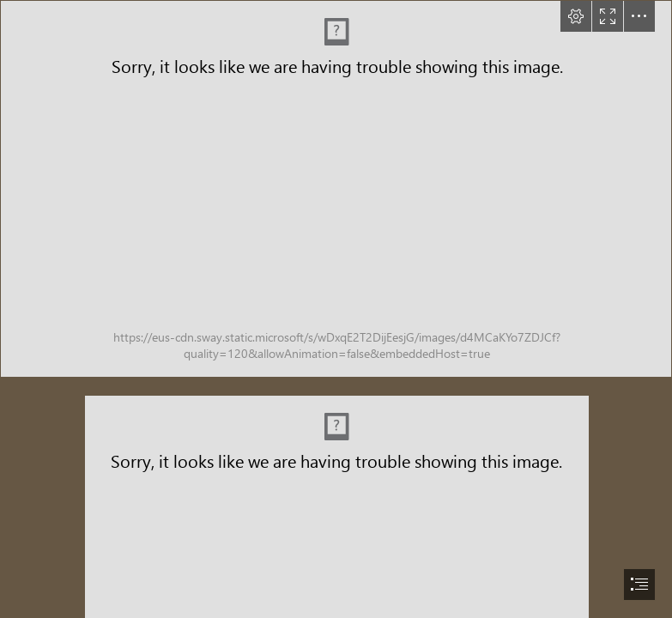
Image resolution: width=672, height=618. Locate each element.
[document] (336, 309)
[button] (576, 16)
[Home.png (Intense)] (336, 189)
